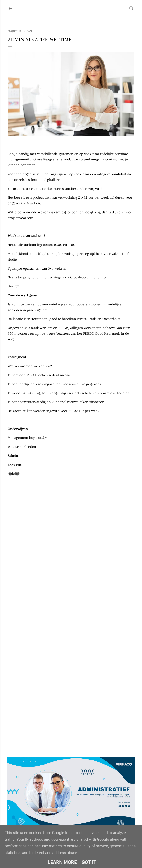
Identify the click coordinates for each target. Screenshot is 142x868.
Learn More (62, 862)
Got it (89, 862)
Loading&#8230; (71, 598)
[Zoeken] (132, 7)
